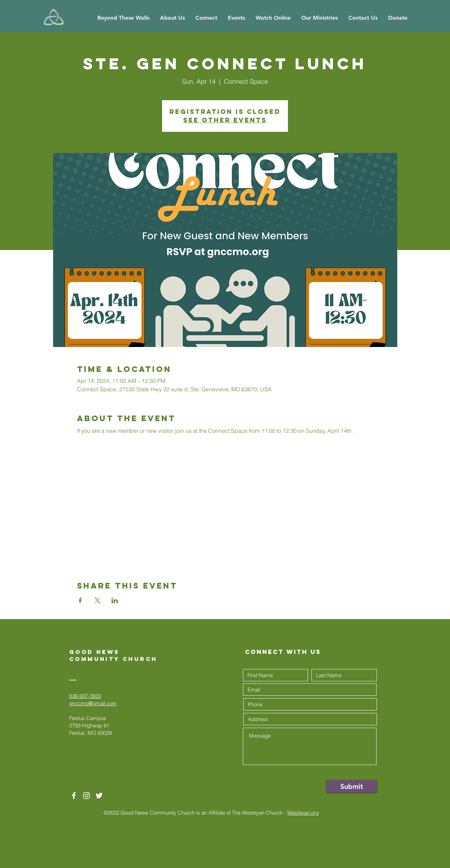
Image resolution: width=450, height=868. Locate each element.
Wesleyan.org (303, 813)
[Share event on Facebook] (80, 600)
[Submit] (352, 786)
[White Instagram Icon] (86, 796)
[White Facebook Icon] (74, 796)
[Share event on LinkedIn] (115, 600)
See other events (225, 120)
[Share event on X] (98, 600)
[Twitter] (99, 796)
